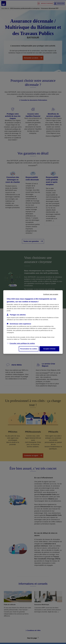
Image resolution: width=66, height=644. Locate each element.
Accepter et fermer (49, 349)
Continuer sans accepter (51, 294)
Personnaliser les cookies (29, 349)
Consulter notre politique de (22, 343)
